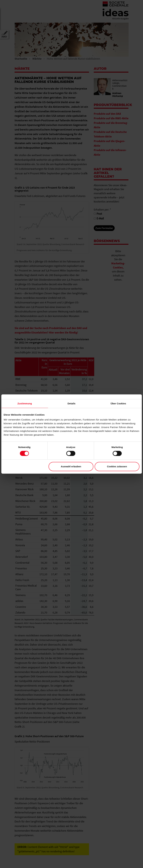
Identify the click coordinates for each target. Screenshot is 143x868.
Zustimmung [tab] (25, 403)
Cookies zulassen (117, 466)
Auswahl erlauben (71, 466)
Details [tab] (72, 403)
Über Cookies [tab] (118, 403)
